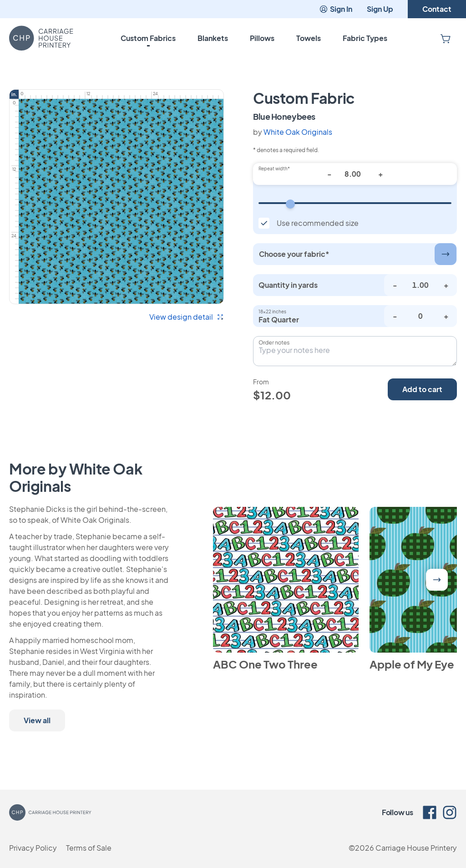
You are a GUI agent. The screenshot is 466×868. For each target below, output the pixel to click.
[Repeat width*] (355, 174)
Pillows (262, 38)
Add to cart (422, 389)
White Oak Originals (298, 132)
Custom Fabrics (148, 38)
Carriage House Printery (416, 848)
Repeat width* (274, 168)
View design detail (187, 317)
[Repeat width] (355, 203)
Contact (437, 9)
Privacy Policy (33, 848)
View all (37, 720)
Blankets (213, 38)
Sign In (336, 9)
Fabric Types (365, 38)
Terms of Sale (89, 848)
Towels (309, 38)
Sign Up (380, 9)
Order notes (274, 342)
